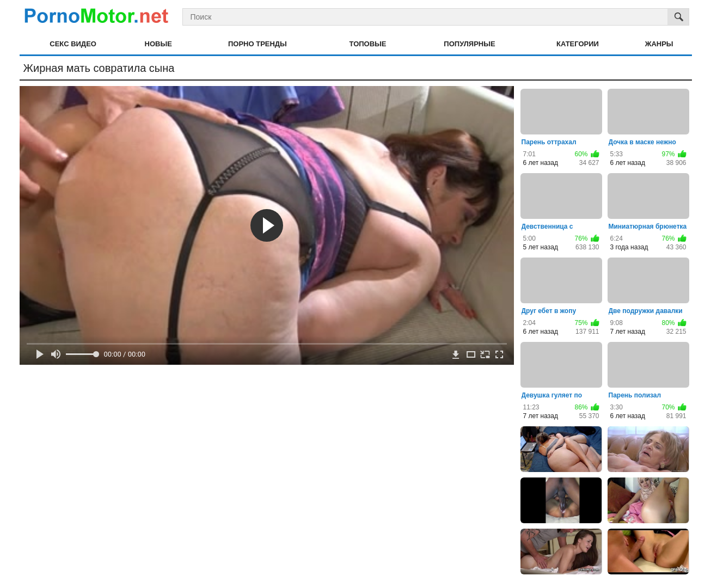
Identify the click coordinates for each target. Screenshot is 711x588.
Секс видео (73, 44)
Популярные (469, 44)
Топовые (368, 44)
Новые (158, 44)
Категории (578, 44)
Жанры (659, 44)
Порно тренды (258, 44)
